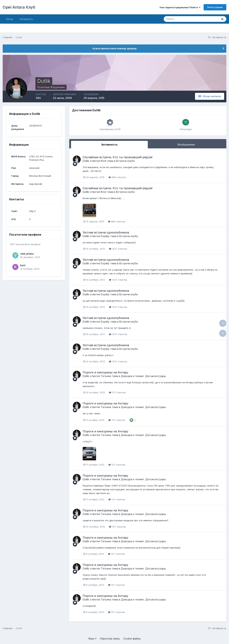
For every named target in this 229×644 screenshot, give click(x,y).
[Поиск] (176, 19)
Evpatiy (105, 236)
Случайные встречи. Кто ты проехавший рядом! (118, 157)
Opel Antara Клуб (19, 7)
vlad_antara (27, 254)
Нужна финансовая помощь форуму (114, 48)
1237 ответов (118, 249)
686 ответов (117, 177)
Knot (104, 161)
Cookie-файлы (132, 639)
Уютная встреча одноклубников (106, 232)
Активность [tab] (109, 145)
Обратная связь (110, 639)
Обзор (10, 19)
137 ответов (117, 392)
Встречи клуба (125, 161)
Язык (92, 639)
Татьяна (106, 376)
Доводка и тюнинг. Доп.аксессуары (143, 376)
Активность (26, 19)
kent (23, 265)
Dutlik (86, 161)
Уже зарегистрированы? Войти (180, 7)
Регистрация (215, 7)
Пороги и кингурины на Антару (105, 372)
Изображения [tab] (186, 145)
